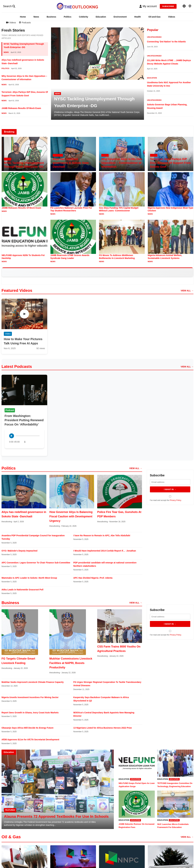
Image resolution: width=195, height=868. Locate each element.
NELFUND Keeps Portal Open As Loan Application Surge (137, 785)
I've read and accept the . (170, 498)
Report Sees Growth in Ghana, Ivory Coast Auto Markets (30, 713)
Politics (67, 17)
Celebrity (83, 17)
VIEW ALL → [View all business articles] (136, 603)
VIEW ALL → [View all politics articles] (136, 468)
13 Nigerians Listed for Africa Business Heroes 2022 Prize (103, 728)
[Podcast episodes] (190, 6)
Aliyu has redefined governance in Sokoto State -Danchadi (72, 163)
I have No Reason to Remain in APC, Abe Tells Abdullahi (102, 535)
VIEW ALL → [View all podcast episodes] (187, 367)
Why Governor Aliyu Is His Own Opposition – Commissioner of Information (122, 163)
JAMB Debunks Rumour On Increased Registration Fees (137, 826)
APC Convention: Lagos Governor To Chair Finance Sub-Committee (36, 563)
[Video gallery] (184, 6)
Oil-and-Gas (154, 17)
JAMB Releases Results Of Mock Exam (21, 108)
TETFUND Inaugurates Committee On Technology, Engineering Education (175, 785)
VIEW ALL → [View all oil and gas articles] (187, 837)
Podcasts (25, 23)
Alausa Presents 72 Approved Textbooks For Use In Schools (56, 816)
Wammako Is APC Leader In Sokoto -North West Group (29, 578)
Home (23, 17)
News (36, 17)
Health (137, 17)
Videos (172, 17)
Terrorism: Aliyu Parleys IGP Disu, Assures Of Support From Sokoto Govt (170, 163)
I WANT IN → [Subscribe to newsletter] (170, 489)
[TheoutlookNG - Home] (77, 6)
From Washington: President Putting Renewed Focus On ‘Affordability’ (24, 420)
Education (101, 17)
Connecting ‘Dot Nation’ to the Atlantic (166, 42)
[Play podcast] (12, 436)
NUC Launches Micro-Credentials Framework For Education (173, 826)
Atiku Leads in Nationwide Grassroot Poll (22, 590)
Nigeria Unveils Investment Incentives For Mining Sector (30, 697)
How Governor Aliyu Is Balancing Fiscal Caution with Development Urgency (71, 516)
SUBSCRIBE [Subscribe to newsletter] (168, 6)
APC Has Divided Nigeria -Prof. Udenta (93, 578)
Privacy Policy (175, 500)
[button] (148, 6)
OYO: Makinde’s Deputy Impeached (19, 551)
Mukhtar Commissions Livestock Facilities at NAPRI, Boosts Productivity (71, 663)
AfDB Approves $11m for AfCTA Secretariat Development (30, 740)
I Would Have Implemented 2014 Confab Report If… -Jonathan (105, 551)
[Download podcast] (25, 442)
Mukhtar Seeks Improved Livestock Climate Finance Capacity (33, 682)
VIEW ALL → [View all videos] (187, 291)
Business (51, 17)
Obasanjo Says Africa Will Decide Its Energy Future (27, 728)
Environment (120, 17)
